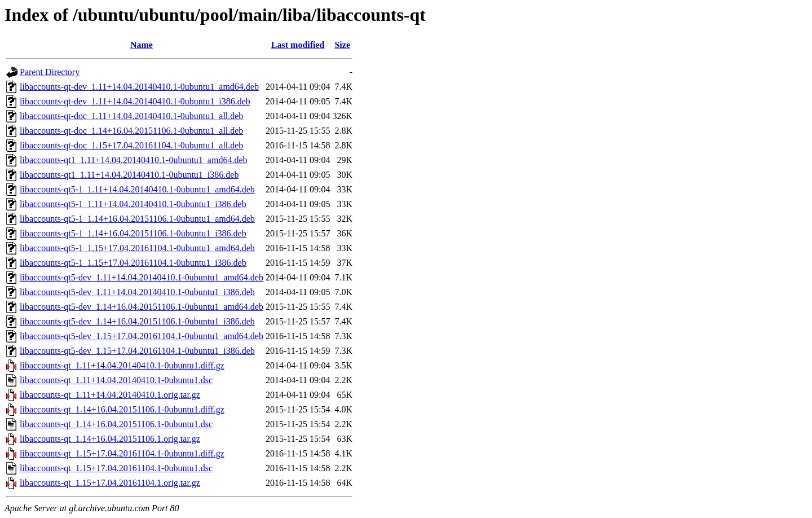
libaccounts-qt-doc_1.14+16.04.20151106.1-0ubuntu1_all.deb (131, 131)
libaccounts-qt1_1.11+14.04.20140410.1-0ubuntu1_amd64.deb (134, 160)
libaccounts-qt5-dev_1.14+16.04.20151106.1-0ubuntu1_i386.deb (137, 321)
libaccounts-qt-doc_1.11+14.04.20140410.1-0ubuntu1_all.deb (131, 116)
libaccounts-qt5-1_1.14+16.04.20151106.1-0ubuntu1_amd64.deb (137, 219)
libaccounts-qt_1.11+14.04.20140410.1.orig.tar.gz (110, 395)
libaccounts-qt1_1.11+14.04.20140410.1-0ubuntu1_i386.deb (129, 175)
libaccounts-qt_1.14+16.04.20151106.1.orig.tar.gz (110, 439)
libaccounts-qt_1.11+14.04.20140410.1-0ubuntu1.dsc (116, 380)
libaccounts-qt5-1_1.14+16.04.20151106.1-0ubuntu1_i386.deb (133, 233)
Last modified (298, 45)
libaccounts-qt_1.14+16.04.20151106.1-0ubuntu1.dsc (116, 424)
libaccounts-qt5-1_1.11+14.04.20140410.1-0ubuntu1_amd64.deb (137, 189)
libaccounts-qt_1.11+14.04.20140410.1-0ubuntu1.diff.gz (122, 365)
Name (142, 45)
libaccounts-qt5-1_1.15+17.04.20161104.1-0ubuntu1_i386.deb (133, 263)
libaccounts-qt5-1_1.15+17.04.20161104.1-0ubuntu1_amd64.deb (137, 248)
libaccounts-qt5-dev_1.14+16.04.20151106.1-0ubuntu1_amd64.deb (142, 307)
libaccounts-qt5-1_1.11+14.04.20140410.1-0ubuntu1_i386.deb (133, 204)
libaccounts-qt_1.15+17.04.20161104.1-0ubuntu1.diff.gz (122, 453)
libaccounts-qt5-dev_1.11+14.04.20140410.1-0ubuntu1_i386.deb (137, 292)
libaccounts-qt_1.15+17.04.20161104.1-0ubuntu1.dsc (116, 468)
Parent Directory (50, 72)
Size (342, 45)
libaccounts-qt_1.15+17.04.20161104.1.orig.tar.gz (110, 483)
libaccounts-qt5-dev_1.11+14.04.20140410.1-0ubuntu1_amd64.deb (142, 277)
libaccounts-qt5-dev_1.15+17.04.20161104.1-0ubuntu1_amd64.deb (142, 336)
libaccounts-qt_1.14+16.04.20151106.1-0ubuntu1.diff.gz (122, 409)
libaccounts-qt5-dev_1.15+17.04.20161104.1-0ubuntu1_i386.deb (137, 351)
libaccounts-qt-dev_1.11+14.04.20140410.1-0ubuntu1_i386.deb (135, 101)
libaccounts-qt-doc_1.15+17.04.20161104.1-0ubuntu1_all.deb (131, 145)
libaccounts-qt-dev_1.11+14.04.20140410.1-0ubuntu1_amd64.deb (139, 87)
